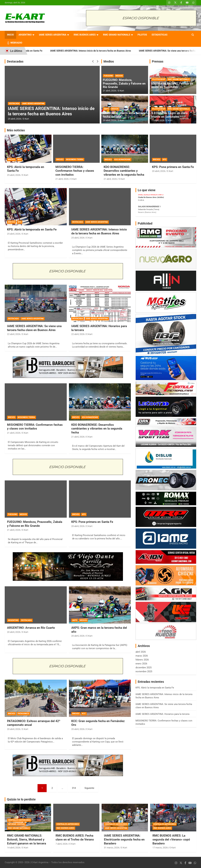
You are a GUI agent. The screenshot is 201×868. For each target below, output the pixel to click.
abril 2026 (141, 652)
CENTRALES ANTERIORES (19, 820)
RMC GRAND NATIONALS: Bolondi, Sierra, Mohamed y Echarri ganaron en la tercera (27, 839)
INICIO (10, 35)
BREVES (12, 159)
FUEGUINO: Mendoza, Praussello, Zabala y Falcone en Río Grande (124, 84)
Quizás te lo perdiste (21, 799)
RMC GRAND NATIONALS (117, 35)
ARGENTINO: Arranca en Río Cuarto (31, 628)
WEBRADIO (16, 43)
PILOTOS (142, 35)
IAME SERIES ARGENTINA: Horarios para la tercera (162, 714)
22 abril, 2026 (14, 334)
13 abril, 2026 (158, 91)
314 (74, 788)
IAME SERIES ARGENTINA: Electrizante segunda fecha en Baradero (124, 839)
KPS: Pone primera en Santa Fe (173, 167)
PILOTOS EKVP (159, 79)
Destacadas (15, 61)
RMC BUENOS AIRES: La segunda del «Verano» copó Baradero (171, 839)
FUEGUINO (108, 76)
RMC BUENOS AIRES (85, 35)
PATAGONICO (23, 714)
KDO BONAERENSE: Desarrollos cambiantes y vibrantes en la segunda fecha (124, 171)
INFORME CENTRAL (17, 824)
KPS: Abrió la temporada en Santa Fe (35, 51)
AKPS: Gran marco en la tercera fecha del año (124, 115)
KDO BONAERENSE (122, 159)
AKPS (106, 109)
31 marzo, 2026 (112, 848)
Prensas (158, 61)
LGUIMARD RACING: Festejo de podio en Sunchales (172, 85)
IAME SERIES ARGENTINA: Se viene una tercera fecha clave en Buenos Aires (34, 328)
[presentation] (93, 61)
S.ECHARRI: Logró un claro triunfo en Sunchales (169, 115)
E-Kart (26, 119)
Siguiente (89, 788)
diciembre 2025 (144, 668)
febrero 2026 (142, 660)
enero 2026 (141, 664)
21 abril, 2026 (109, 91)
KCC (84, 714)
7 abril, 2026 (62, 844)
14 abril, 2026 (14, 848)
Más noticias (16, 130)
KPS (20, 159)
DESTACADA (14, 104)
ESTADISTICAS (160, 35)
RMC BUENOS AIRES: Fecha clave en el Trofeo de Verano (75, 838)
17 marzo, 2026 (160, 848)
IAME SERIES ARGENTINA (53, 35)
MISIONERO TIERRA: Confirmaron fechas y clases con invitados (75, 171)
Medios (109, 61)
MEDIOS (119, 76)
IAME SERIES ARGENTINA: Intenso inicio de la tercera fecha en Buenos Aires (103, 51)
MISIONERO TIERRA (75, 159)
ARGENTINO (25, 35)
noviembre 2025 (144, 671)
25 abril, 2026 (14, 119)
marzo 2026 (142, 656)
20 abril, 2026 (109, 120)
